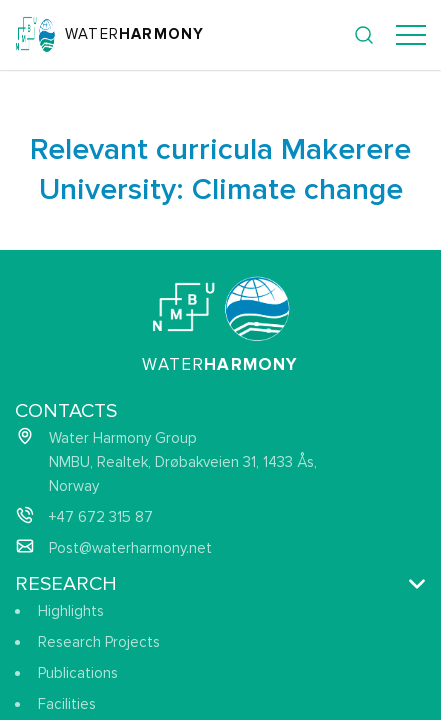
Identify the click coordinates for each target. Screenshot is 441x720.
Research (66, 584)
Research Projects (99, 642)
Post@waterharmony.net (130, 548)
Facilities (67, 704)
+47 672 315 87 (101, 517)
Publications (78, 673)
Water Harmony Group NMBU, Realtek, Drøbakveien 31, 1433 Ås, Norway (183, 462)
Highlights (71, 611)
